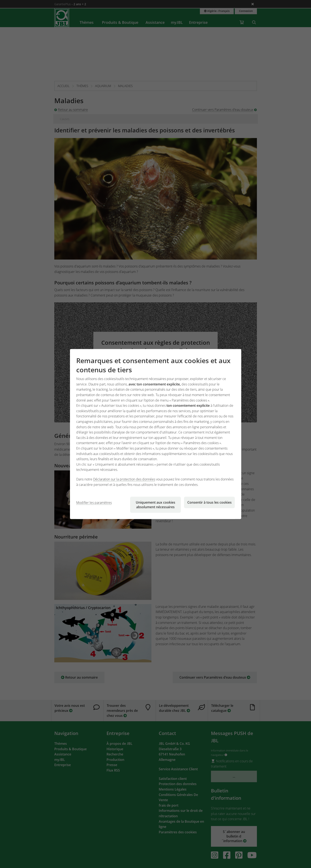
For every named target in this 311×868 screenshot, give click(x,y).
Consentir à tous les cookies (209, 502)
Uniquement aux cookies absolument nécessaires (155, 505)
